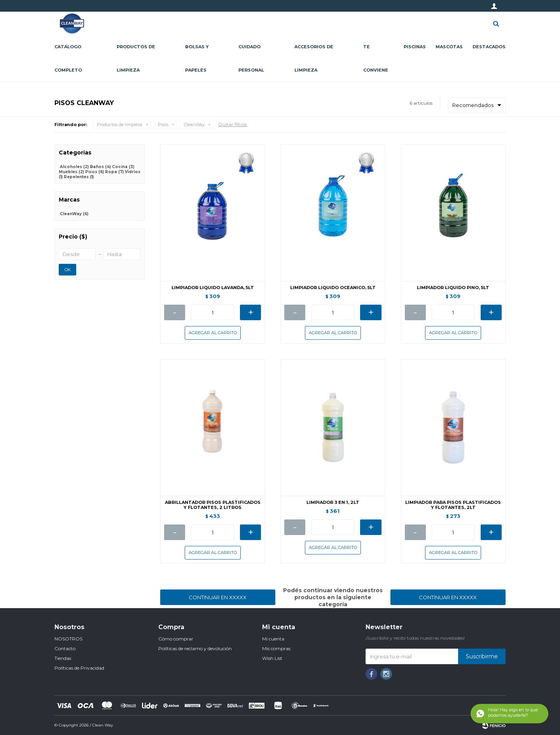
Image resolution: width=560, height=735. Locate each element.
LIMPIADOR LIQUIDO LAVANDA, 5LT (213, 288)
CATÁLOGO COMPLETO (68, 58)
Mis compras (276, 648)
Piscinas (415, 47)
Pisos (163, 125)
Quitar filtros (233, 124)
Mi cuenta (273, 639)
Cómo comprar (176, 639)
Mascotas (449, 47)
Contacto (65, 648)
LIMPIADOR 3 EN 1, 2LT (333, 503)
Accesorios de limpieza (314, 58)
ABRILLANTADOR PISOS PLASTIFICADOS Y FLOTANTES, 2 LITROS (213, 505)
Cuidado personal (251, 58)
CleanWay (194, 125)
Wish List (272, 658)
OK (68, 270)
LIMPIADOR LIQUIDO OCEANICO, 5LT (333, 288)
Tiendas (63, 658)
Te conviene (376, 58)
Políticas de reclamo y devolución (195, 648)
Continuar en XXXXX (218, 597)
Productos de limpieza (136, 58)
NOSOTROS (68, 639)
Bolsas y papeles (197, 58)
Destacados (489, 47)
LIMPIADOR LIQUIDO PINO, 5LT (453, 288)
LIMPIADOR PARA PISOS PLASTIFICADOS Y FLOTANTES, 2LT (453, 505)
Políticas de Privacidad (79, 668)
